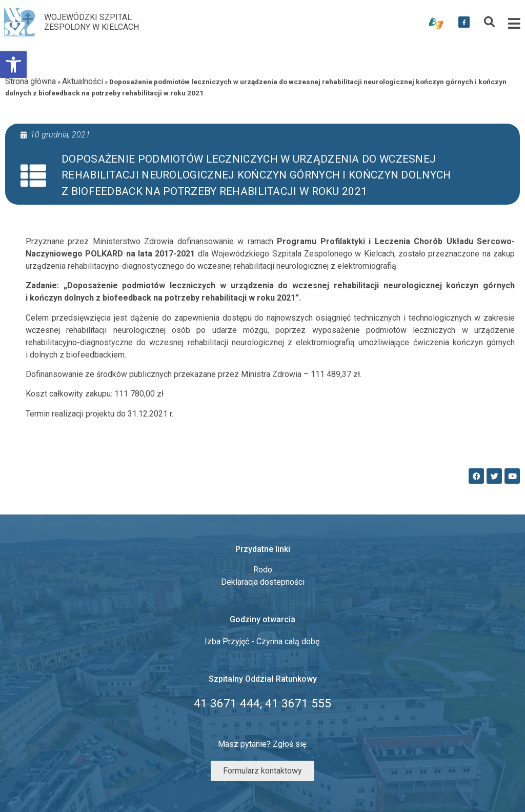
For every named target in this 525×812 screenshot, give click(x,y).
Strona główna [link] (31, 81)
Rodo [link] (263, 570)
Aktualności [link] (83, 81)
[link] (13, 65)
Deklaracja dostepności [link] (263, 582)
